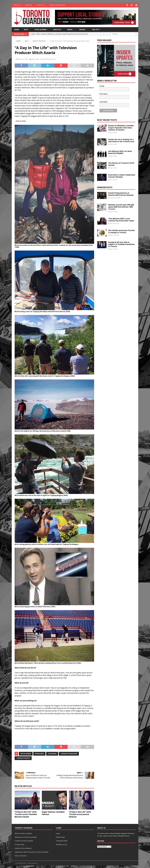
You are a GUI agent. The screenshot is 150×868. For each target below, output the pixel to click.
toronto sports (23, 758)
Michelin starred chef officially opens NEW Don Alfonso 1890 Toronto (121, 206)
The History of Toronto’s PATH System (121, 164)
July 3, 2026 (113, 156)
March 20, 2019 (115, 235)
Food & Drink (40, 29)
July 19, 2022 (114, 211)
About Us (17, 5)
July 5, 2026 (113, 132)
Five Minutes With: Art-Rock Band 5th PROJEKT (120, 152)
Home (17, 29)
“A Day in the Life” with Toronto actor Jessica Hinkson (80, 814)
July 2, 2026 (113, 167)
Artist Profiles (48, 59)
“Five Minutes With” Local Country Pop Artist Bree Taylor (121, 219)
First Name (103, 94)
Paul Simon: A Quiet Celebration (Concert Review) (122, 175)
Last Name (103, 101)
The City (95, 29)
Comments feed (62, 840)
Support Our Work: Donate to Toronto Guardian (32, 852)
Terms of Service (21, 855)
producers (39, 753)
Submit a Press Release (57, 5)
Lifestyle (57, 29)
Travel (82, 29)
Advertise (29, 5)
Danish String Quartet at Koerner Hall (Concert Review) (121, 194)
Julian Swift (35, 59)
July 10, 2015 (114, 249)
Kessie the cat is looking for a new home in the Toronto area (121, 140)
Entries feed (60, 837)
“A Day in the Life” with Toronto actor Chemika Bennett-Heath (26, 814)
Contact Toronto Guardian (24, 840)
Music (70, 29)
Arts (26, 29)
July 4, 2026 (113, 144)
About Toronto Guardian (23, 833)
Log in (58, 833)
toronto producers (69, 753)
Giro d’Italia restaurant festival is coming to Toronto (121, 231)
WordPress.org (61, 844)
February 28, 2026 (115, 197)
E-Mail (102, 86)
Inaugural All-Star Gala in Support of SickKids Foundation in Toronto (121, 244)
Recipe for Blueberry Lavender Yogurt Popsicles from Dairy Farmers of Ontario (121, 127)
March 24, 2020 (115, 223)
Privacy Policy (19, 844)
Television (52, 753)
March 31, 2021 (23, 59)
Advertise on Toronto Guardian (26, 837)
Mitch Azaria (26, 753)
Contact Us (41, 5)
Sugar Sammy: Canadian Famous (53, 813)
